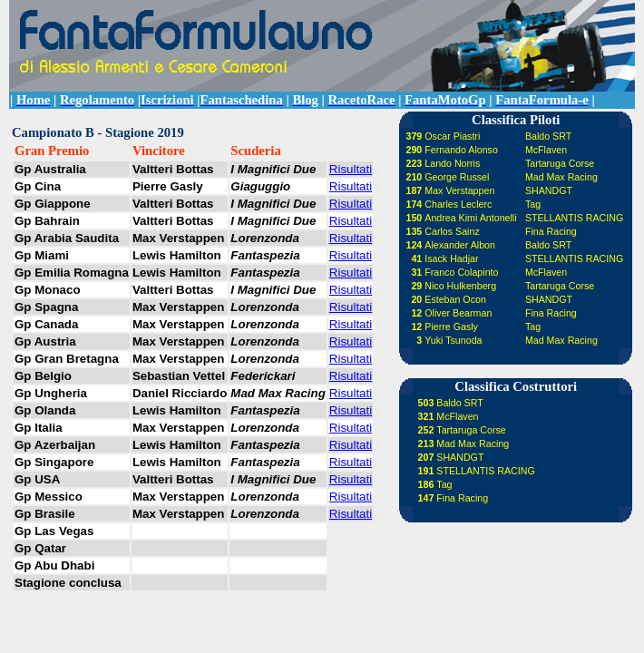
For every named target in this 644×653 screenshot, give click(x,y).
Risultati (351, 169)
